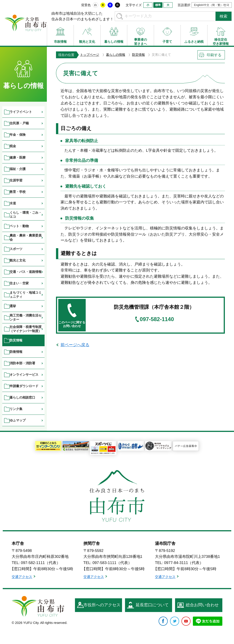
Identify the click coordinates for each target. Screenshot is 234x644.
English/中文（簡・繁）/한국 (212, 5)
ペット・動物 (19, 226)
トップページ (90, 55)
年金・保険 (18, 135)
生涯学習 (16, 180)
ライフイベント (21, 112)
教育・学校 (18, 192)
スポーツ (16, 249)
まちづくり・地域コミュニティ (26, 294)
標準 (158, 5)
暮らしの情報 (116, 55)
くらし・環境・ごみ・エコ (26, 214)
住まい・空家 (19, 283)
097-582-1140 (157, 319)
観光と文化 (18, 260)
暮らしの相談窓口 (22, 397)
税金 (13, 146)
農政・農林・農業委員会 (26, 237)
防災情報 (138, 55)
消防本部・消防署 (22, 363)
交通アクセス (22, 577)
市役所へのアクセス (102, 605)
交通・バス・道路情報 (26, 272)
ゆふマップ (18, 420)
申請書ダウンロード (24, 386)
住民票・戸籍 (19, 123)
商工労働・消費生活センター (26, 317)
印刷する (214, 55)
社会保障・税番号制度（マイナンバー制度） (26, 329)
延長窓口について (152, 605)
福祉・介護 (18, 169)
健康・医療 (18, 157)
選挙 (13, 306)
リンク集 (16, 409)
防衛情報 (16, 352)
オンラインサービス (24, 375)
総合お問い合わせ (202, 605)
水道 (13, 203)
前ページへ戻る (75, 345)
